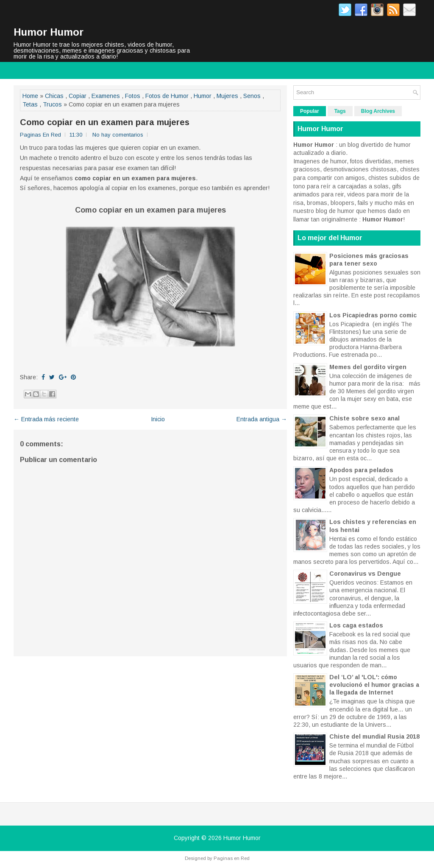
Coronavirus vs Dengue (365, 574)
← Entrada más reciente (46, 419)
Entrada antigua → (262, 419)
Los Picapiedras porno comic (373, 315)
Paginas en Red (232, 858)
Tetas (30, 104)
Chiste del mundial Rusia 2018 (374, 736)
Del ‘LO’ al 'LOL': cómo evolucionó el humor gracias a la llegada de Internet (374, 685)
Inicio (158, 419)
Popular (310, 111)
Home (30, 96)
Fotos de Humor (167, 96)
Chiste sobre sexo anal (364, 418)
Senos (252, 96)
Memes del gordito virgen (368, 367)
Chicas (54, 96)
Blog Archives (378, 111)
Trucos (52, 104)
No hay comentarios (118, 135)
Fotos (133, 96)
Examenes (106, 96)
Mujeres (227, 96)
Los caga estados (356, 625)
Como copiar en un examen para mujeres (105, 122)
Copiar (78, 96)
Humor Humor (49, 32)
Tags (340, 111)
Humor (203, 96)
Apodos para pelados (361, 470)
